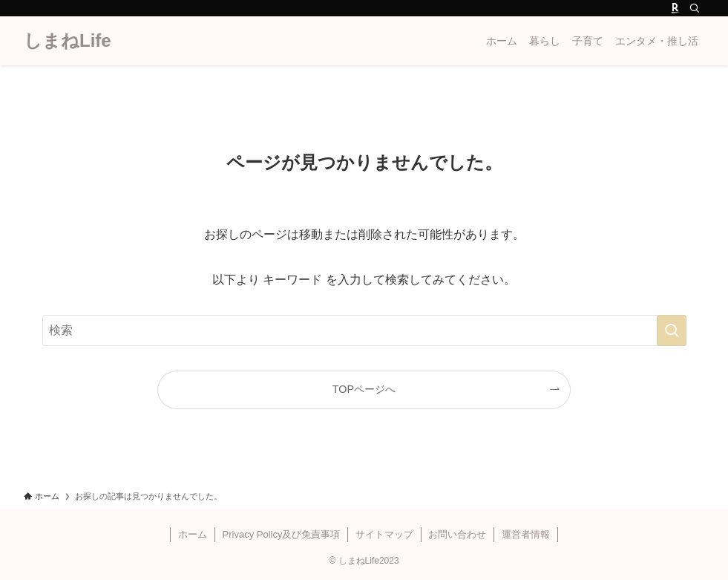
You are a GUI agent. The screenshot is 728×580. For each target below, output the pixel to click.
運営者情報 (526, 534)
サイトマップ (384, 534)
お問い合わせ (457, 534)
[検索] (695, 8)
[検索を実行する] (672, 330)
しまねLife (68, 41)
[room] (675, 8)
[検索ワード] (364, 330)
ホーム (193, 534)
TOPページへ (364, 389)
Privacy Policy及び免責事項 (282, 534)
